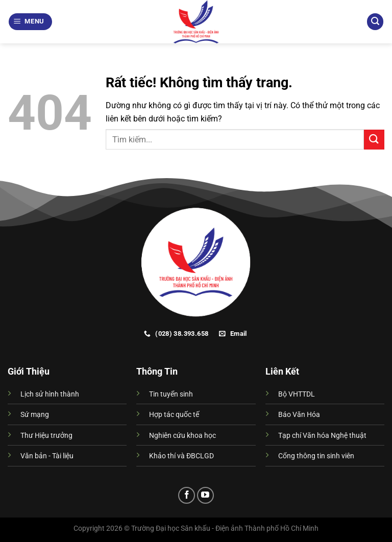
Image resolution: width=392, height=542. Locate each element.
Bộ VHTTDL (297, 394)
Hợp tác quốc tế (174, 415)
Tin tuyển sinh (171, 394)
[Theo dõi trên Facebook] (187, 495)
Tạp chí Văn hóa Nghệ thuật (322, 436)
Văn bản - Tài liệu (47, 456)
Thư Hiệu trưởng (46, 436)
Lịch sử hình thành (50, 394)
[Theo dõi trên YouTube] (205, 495)
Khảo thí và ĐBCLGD (181, 456)
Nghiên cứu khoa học (182, 436)
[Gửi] (374, 140)
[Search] (375, 22)
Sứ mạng (35, 415)
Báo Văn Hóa (299, 415)
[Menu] (31, 22)
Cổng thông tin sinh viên (316, 456)
